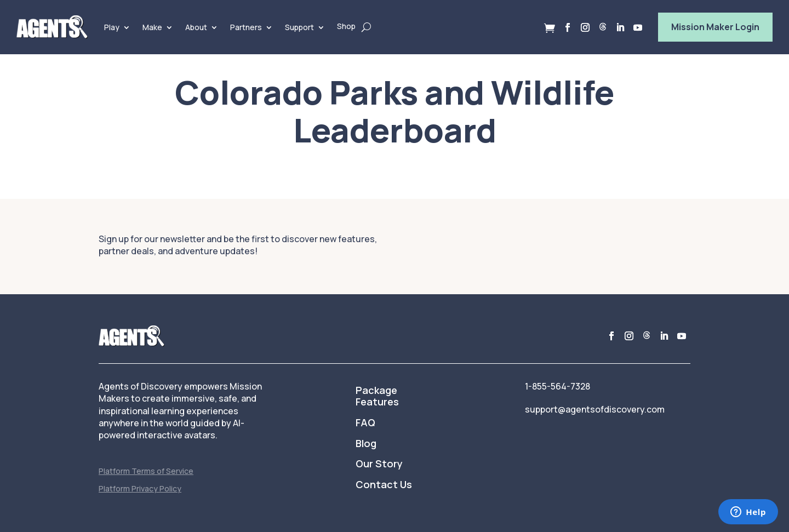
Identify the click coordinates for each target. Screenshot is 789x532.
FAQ (365, 423)
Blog (366, 444)
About (196, 27)
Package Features (377, 397)
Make (152, 27)
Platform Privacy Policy (140, 488)
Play (112, 27)
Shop (346, 26)
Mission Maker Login (715, 27)
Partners (246, 27)
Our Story (379, 464)
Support (299, 27)
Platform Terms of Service (146, 471)
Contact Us (384, 485)
